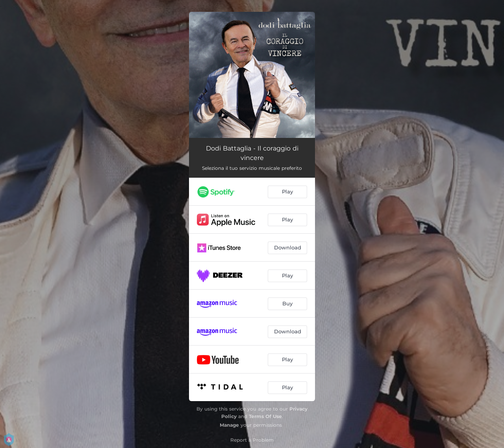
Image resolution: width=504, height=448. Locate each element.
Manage (229, 425)
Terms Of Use (265, 416)
